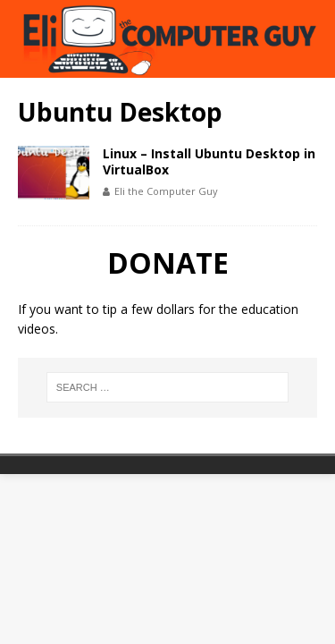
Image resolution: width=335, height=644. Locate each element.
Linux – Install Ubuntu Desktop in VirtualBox (209, 161)
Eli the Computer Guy (166, 191)
